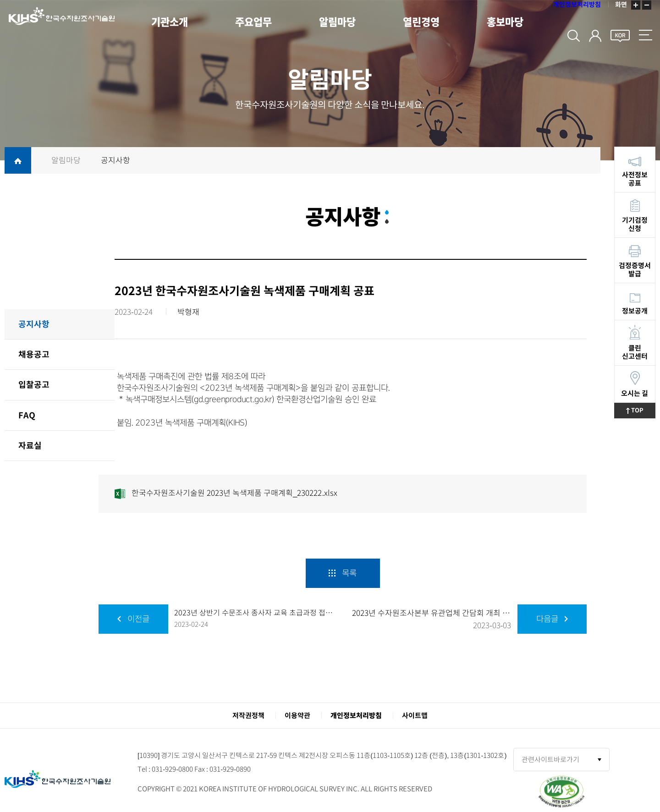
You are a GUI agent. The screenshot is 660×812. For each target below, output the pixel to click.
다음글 (551, 619)
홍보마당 (507, 31)
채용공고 (34, 354)
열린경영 (423, 31)
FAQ (27, 415)
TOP (641, 410)
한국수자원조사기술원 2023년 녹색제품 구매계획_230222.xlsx (226, 494)
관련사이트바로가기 (550, 760)
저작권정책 (248, 716)
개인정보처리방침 (581, 14)
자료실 (30, 445)
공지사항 (34, 324)
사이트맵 (415, 716)
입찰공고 (34, 384)
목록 (343, 573)
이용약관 (297, 716)
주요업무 (254, 31)
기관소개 (170, 31)
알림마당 (338, 31)
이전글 (134, 619)
